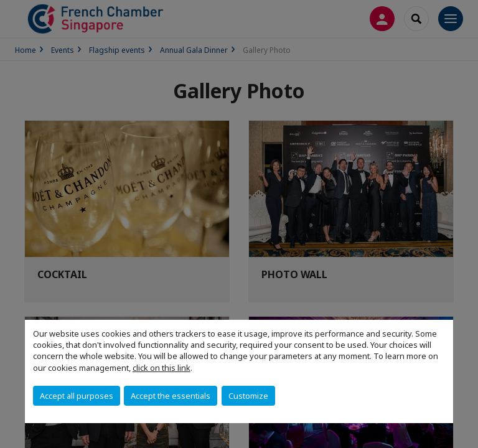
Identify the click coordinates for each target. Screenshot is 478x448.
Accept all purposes (77, 396)
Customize (248, 396)
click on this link (162, 368)
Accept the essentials (171, 396)
